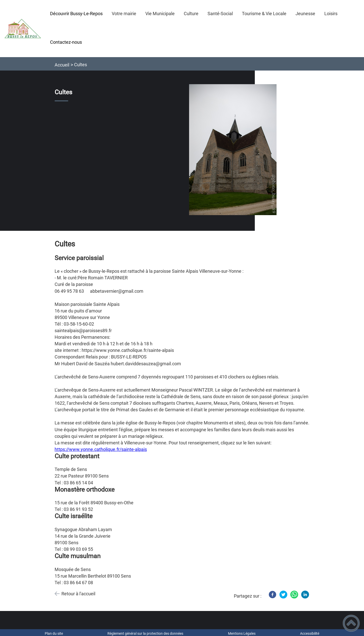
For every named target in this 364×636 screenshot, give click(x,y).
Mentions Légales (242, 633)
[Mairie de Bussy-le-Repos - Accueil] (23, 29)
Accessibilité (310, 633)
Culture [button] (191, 14)
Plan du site (54, 633)
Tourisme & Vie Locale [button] (264, 14)
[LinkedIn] (305, 595)
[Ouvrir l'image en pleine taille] (233, 150)
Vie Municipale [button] (160, 14)
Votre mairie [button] (124, 14)
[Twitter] (283, 595)
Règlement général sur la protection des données (145, 633)
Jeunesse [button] (305, 14)
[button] (351, 623)
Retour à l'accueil (78, 594)
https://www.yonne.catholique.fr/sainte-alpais (101, 449)
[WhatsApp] (294, 595)
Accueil (62, 65)
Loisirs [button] (331, 14)
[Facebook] (272, 595)
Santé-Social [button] (220, 14)
